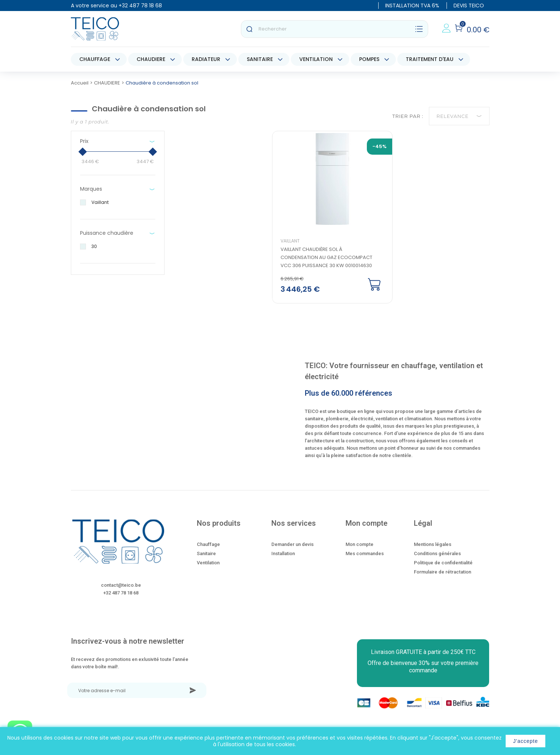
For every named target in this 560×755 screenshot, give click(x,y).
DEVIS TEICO (469, 6)
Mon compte (360, 550)
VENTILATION (316, 59)
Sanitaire (206, 559)
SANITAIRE (260, 59)
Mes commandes (365, 559)
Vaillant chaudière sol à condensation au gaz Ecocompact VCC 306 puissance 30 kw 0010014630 (329, 263)
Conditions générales (437, 559)
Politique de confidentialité (443, 568)
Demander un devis (292, 550)
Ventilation (208, 568)
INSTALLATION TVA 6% (412, 6)
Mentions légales (433, 550)
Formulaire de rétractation (442, 577)
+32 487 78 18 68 (140, 6)
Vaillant (293, 246)
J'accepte (525, 741)
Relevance (459, 116)
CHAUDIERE (151, 59)
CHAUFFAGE (95, 59)
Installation (283, 559)
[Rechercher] (335, 29)
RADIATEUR (206, 59)
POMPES (369, 59)
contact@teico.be (121, 591)
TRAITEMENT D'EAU (430, 59)
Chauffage (208, 550)
